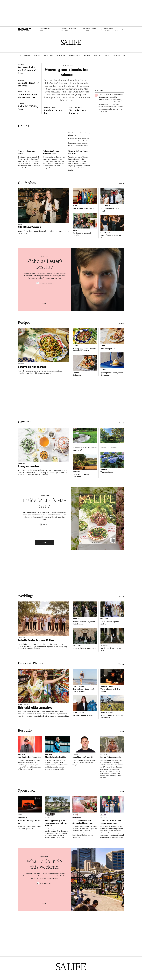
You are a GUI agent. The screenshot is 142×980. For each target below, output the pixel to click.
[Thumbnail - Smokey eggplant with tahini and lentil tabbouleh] (85, 418)
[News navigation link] (50, 29)
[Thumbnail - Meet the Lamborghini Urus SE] (30, 891)
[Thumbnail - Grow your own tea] (44, 530)
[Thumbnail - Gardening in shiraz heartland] (85, 544)
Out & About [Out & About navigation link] (61, 55)
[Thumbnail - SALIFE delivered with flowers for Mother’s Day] (85, 895)
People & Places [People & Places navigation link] (75, 55)
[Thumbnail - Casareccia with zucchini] (44, 429)
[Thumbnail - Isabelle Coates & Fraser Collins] (44, 704)
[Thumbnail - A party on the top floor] (54, 149)
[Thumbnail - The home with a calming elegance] (54, 194)
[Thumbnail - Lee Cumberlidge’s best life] (30, 831)
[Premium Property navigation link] (113, 29)
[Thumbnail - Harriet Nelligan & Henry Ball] (112, 718)
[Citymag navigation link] (71, 29)
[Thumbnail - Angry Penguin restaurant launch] (112, 305)
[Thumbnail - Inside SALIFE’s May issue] (29, 136)
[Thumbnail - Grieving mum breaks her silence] (67, 98)
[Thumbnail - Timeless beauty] (112, 540)
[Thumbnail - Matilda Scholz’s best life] (57, 831)
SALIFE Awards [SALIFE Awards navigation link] (25, 55)
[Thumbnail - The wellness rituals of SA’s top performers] (85, 759)
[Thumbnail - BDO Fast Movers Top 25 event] (112, 278)
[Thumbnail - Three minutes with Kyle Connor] (112, 759)
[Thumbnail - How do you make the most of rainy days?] (85, 517)
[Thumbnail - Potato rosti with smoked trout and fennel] (29, 76)
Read (44, 381)
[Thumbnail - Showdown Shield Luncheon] (111, 121)
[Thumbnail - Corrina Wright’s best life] (112, 836)
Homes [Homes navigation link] (107, 55)
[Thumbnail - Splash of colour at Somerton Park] (54, 230)
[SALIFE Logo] (71, 42)
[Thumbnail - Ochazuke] (85, 443)
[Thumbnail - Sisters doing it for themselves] (44, 771)
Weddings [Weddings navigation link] (97, 55)
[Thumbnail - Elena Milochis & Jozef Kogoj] (85, 717)
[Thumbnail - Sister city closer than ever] (80, 149)
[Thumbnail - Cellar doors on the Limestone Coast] (29, 124)
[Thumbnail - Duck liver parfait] (112, 417)
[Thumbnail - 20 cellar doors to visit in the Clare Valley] (112, 785)
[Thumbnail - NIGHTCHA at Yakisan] (44, 289)
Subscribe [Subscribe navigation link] (117, 55)
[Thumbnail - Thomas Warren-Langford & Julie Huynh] (85, 691)
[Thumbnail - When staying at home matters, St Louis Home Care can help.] (111, 146)
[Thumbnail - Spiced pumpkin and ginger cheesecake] (112, 442)
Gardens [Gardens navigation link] (37, 55)
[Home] (29, 29)
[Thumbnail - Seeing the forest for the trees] (29, 104)
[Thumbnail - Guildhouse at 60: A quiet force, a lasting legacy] (112, 895)
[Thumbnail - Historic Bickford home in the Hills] (80, 231)
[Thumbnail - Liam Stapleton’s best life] (85, 829)
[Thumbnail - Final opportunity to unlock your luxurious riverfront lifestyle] (57, 895)
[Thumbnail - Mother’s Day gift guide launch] (85, 302)
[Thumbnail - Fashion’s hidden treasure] (85, 784)
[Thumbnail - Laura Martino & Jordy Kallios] (112, 691)
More (121, 262)
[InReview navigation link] (92, 29)
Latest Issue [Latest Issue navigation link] (48, 55)
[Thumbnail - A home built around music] (29, 230)
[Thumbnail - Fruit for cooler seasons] (112, 516)
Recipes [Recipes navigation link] (87, 55)
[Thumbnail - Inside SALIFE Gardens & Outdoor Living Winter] (111, 103)
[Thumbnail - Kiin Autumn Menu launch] (85, 277)
